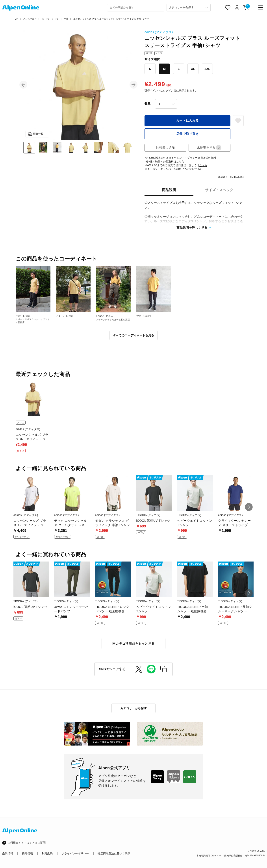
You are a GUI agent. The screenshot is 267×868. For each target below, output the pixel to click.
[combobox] (136, 8)
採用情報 (27, 853)
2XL (207, 69)
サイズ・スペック (219, 190)
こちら (180, 162)
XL (193, 69)
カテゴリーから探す (134, 708)
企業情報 (8, 853)
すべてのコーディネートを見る (133, 335)
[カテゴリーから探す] (189, 8)
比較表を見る (209, 148)
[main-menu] (261, 7)
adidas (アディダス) (159, 32)
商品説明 (169, 190)
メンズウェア (30, 19)
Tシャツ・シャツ (50, 19)
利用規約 (47, 853)
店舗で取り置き (188, 134)
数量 (148, 104)
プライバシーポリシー (75, 853)
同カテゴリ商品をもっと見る (133, 644)
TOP (16, 19)
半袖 (66, 19)
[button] (23, 85)
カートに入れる (188, 120)
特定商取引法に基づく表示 (114, 853)
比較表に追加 (165, 148)
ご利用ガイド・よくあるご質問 (27, 843)
